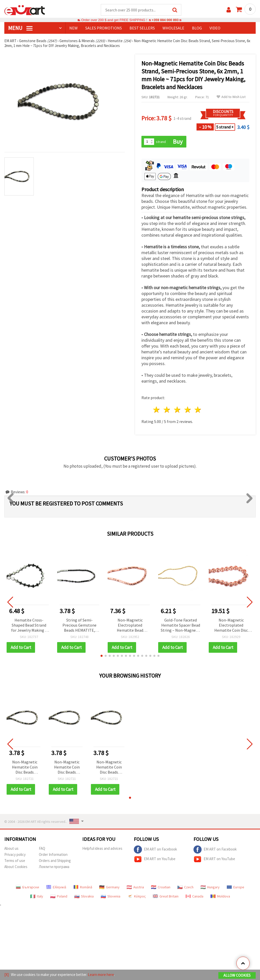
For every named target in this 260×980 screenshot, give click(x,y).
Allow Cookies (237, 975)
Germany (109, 887)
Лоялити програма (54, 867)
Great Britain (166, 896)
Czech (185, 887)
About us (11, 849)
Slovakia (84, 896)
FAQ (42, 849)
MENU (20, 28)
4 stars (188, 410)
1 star (157, 410)
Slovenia (111, 896)
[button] (102, 656)
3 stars (177, 410)
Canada (194, 896)
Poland (59, 896)
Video (215, 28)
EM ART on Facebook (155, 850)
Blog (197, 28)
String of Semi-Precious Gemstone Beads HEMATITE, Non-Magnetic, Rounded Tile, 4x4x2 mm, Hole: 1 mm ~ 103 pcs (80, 626)
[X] (6, 975)
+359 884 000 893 (165, 20)
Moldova (220, 896)
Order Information (53, 855)
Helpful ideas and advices (102, 849)
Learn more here (101, 975)
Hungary (210, 887)
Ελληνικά (56, 887)
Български (27, 887)
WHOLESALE (173, 28)
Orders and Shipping (55, 861)
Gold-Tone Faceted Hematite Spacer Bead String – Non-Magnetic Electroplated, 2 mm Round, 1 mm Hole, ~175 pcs (181, 626)
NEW (74, 28)
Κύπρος (137, 896)
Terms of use (15, 861)
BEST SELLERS (142, 28)
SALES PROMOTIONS (104, 28)
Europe (235, 887)
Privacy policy (15, 855)
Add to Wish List (231, 97)
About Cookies (16, 867)
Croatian (161, 887)
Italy (37, 896)
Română (83, 887)
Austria (135, 887)
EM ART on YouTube (155, 859)
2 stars (167, 410)
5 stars (198, 410)
